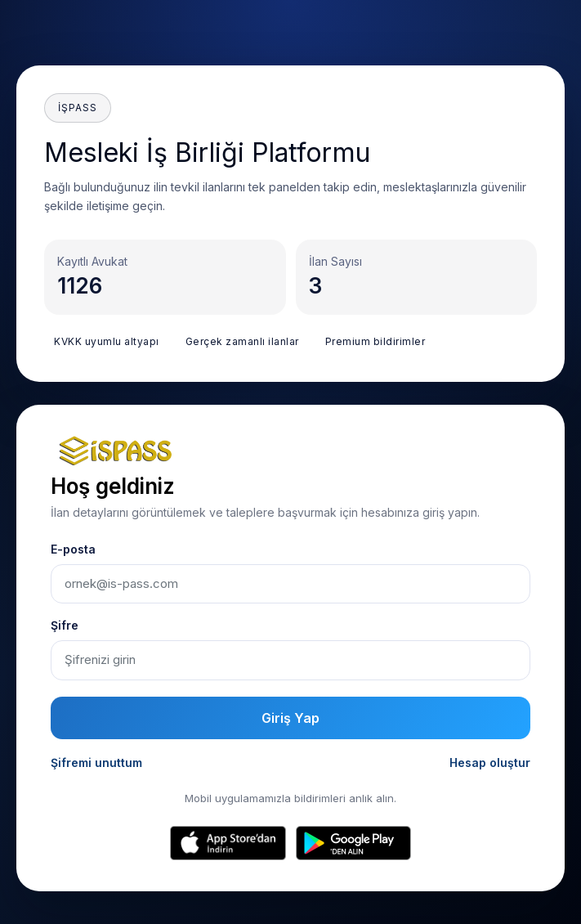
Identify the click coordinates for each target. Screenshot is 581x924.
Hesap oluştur (490, 763)
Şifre (65, 625)
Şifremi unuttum (96, 763)
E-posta (73, 549)
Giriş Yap (290, 718)
